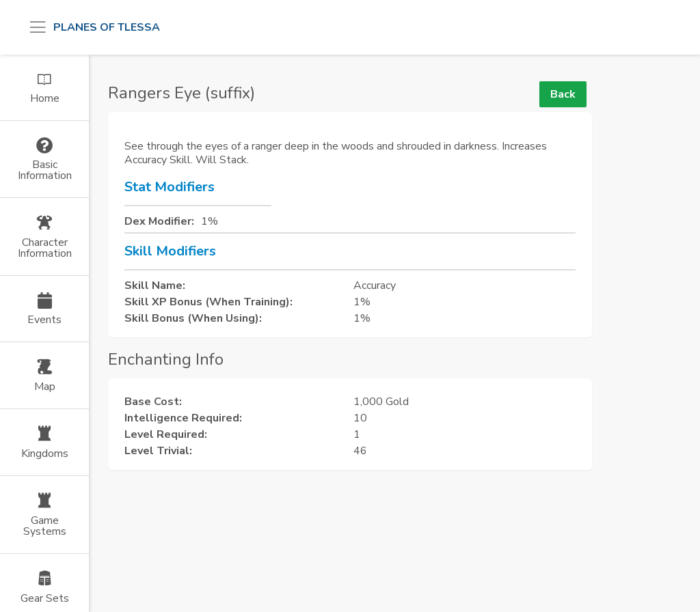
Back (563, 94)
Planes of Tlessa (107, 27)
